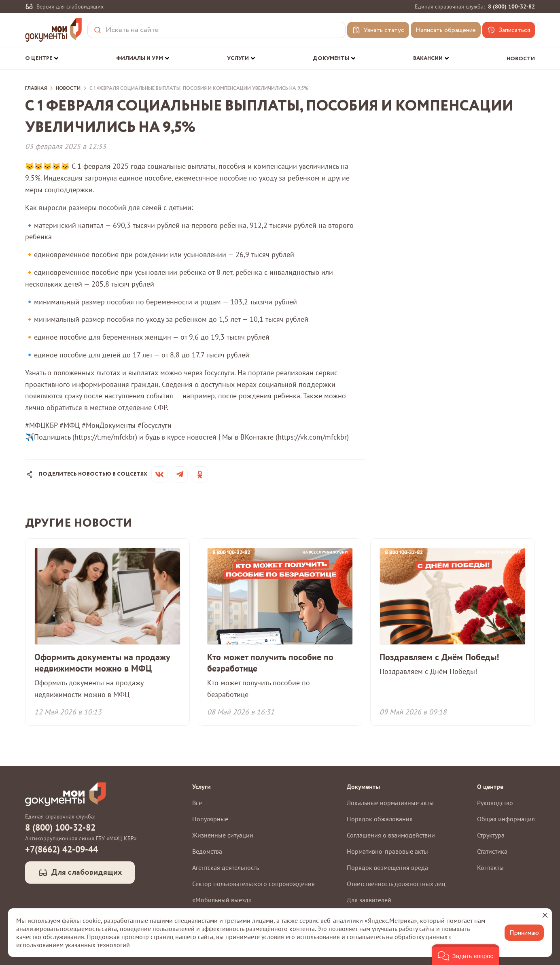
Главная (36, 89)
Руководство (495, 803)
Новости (521, 59)
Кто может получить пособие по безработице (270, 663)
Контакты (490, 867)
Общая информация (506, 819)
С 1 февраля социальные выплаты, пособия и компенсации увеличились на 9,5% (199, 89)
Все (197, 803)
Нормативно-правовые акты (387, 851)
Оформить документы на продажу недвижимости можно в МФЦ (102, 663)
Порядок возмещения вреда (387, 867)
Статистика (492, 851)
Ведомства (207, 851)
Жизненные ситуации (223, 835)
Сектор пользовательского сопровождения (253, 884)
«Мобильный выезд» (222, 900)
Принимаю (524, 933)
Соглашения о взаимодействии (391, 835)
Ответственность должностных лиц (396, 884)
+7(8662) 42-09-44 (62, 849)
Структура (491, 835)
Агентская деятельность (226, 867)
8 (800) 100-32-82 (511, 6)
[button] (466, 955)
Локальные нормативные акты (390, 803)
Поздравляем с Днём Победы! (439, 657)
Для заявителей (369, 900)
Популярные (210, 819)
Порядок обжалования (380, 819)
